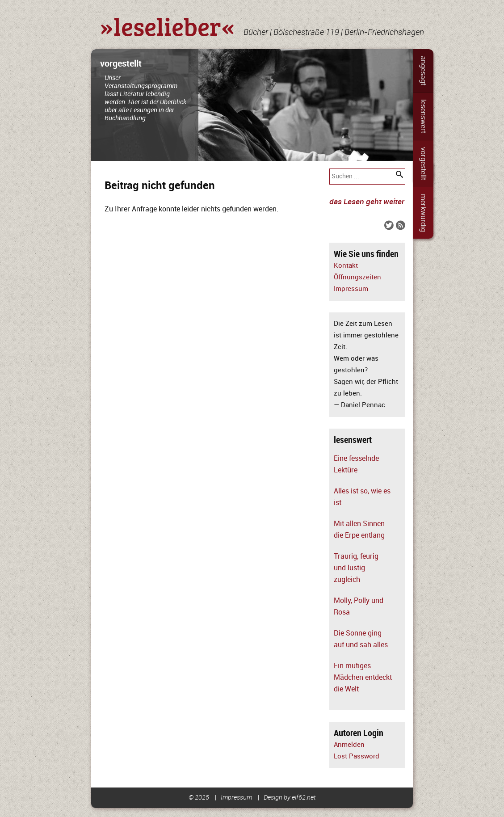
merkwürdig (423, 213)
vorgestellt (423, 164)
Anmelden (349, 745)
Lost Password (357, 756)
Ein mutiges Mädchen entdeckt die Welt (363, 678)
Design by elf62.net (290, 798)
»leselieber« (167, 26)
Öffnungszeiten (357, 277)
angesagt (423, 71)
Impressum (351, 289)
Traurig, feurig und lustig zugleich (356, 568)
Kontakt (346, 266)
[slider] (252, 105)
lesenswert (423, 116)
